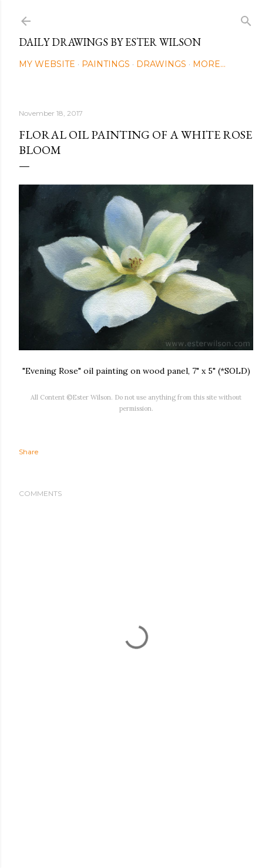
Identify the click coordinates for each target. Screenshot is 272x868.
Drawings (161, 64)
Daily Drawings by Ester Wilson (110, 42)
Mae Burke (167, 834)
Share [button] (28, 452)
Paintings (106, 64)
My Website (47, 64)
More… (209, 64)
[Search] (246, 19)
